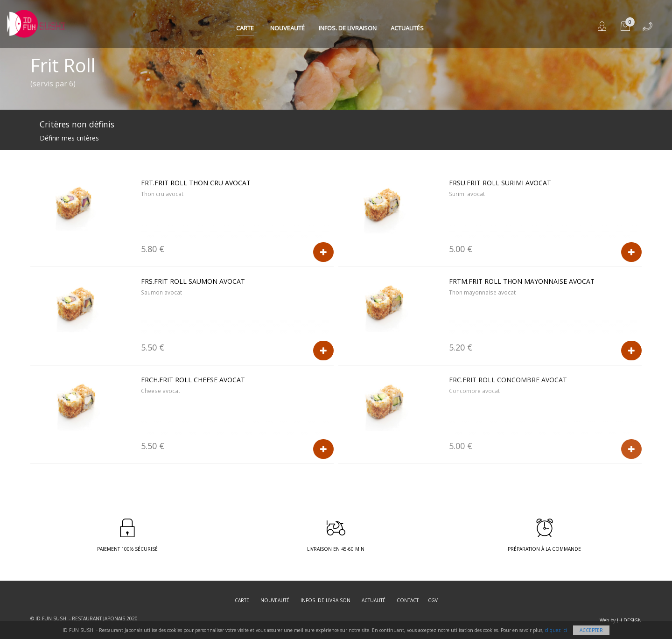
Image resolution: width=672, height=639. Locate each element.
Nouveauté (287, 28)
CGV (433, 600)
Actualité (374, 600)
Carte (245, 28)
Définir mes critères (69, 138)
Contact (408, 600)
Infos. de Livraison (348, 28)
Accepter (591, 630)
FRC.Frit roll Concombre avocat (508, 380)
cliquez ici (556, 630)
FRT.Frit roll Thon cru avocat (196, 183)
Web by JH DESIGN (621, 620)
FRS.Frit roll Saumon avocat (193, 281)
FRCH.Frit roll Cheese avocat (193, 380)
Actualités (407, 28)
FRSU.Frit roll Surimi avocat (500, 183)
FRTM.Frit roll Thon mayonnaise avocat (522, 281)
